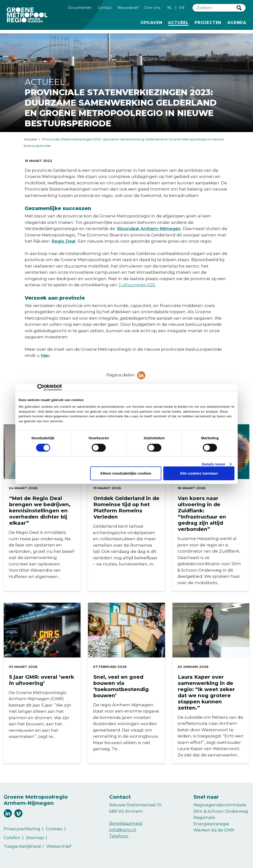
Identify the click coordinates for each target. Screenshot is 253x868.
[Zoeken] (215, 8)
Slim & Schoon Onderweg (221, 811)
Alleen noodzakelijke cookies (126, 473)
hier (45, 355)
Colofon (12, 838)
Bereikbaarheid (126, 823)
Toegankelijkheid (22, 846)
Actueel (179, 22)
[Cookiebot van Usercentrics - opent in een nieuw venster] (40, 387)
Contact (105, 7)
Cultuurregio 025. (137, 285)
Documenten (80, 7)
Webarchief (59, 846)
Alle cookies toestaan (199, 473)
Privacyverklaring (22, 829)
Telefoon (119, 836)
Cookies (54, 829)
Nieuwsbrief (128, 7)
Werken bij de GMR (214, 830)
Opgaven (151, 22)
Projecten (208, 22)
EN (182, 8)
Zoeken (239, 8)
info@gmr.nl (123, 830)
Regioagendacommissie (220, 805)
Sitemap (35, 838)
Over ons (152, 7)
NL (170, 8)
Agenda (237, 23)
